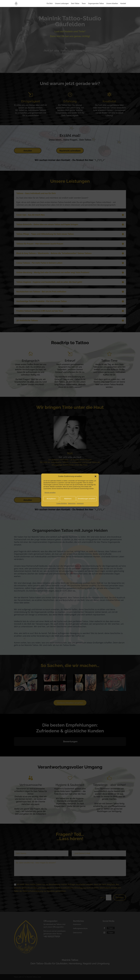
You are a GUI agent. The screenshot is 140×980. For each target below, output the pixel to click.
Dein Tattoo (75, 4)
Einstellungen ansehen (87, 499)
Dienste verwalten (50, 493)
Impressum (80, 503)
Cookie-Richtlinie (62, 503)
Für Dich (50, 4)
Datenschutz (72, 503)
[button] (95, 476)
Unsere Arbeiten (112, 4)
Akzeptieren (51, 499)
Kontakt (123, 4)
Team (84, 4)
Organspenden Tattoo (96, 4)
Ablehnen (68, 499)
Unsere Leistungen (62, 4)
